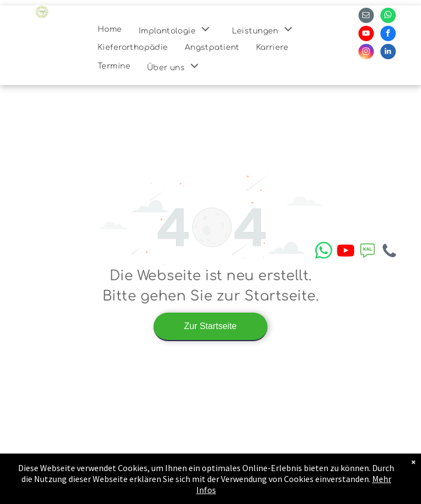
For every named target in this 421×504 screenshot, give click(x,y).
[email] (366, 17)
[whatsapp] (388, 17)
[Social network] (367, 252)
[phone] (389, 252)
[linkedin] (388, 53)
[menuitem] (110, 29)
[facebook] (388, 35)
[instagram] (366, 53)
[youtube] (366, 35)
